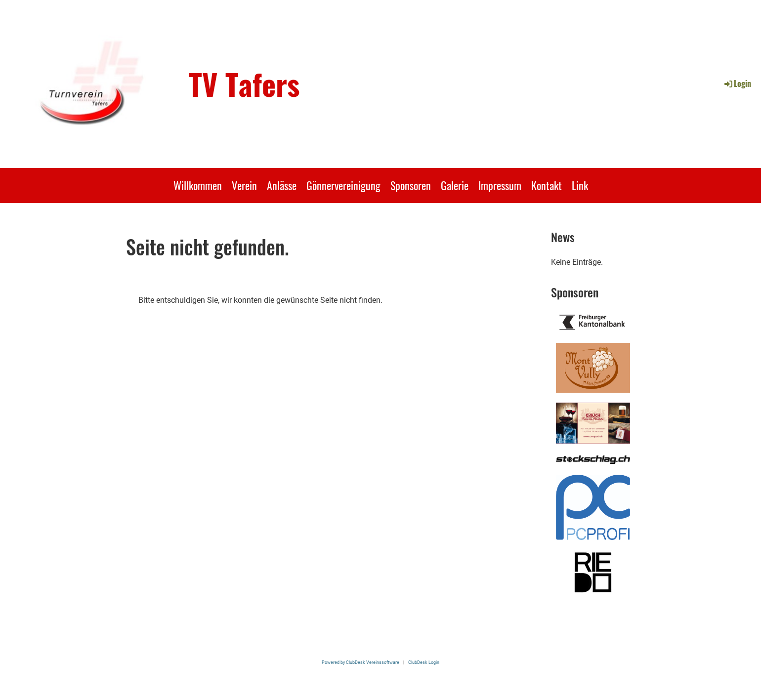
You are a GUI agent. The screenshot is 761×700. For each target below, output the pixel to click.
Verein (244, 185)
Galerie (455, 185)
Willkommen (198, 185)
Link (580, 185)
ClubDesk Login (424, 662)
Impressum (500, 185)
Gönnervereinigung (343, 185)
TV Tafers (244, 83)
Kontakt (547, 185)
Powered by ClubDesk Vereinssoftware (360, 662)
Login (737, 83)
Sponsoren (411, 185)
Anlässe (282, 185)
